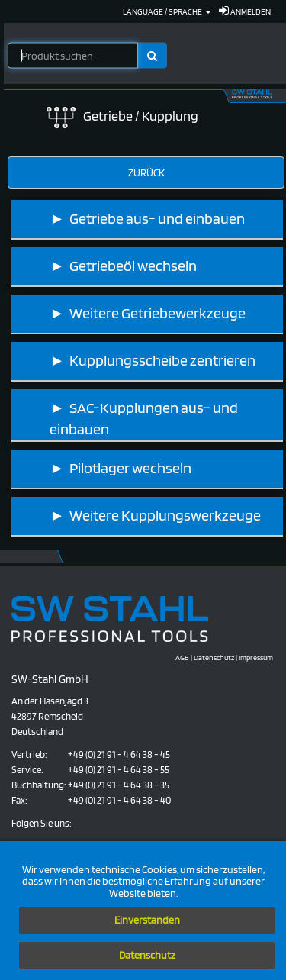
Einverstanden (147, 920)
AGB (182, 657)
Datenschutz (147, 955)
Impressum (256, 657)
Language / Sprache (167, 11)
